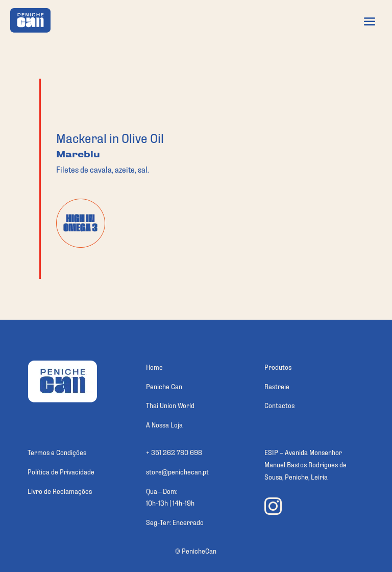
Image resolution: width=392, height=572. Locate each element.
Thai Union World (170, 405)
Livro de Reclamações (60, 491)
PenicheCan (199, 550)
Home (154, 366)
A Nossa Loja (164, 424)
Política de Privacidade (61, 471)
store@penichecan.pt (177, 471)
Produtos (278, 366)
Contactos (279, 405)
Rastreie (277, 386)
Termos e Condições (57, 452)
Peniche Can (164, 386)
